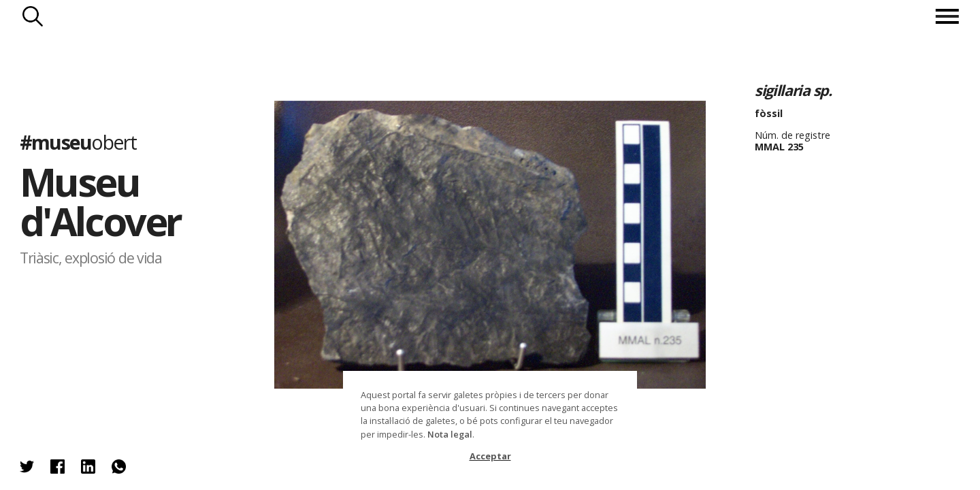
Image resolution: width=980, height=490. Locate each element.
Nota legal (450, 434)
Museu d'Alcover (100, 201)
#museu (78, 141)
